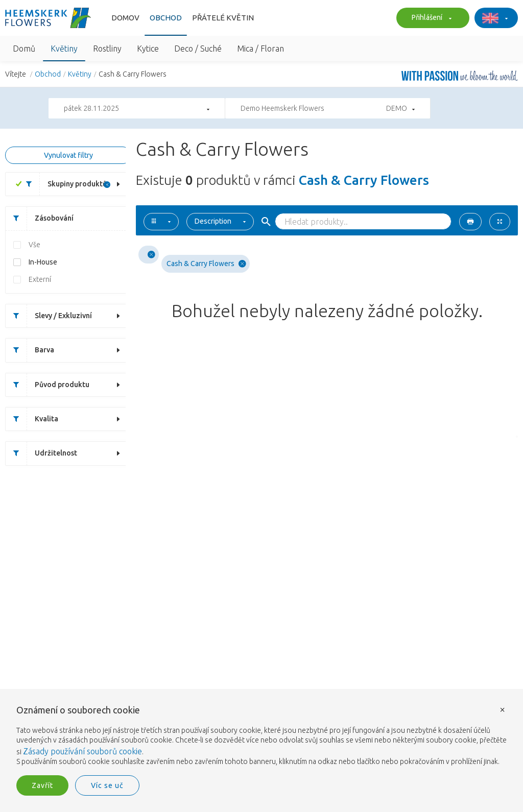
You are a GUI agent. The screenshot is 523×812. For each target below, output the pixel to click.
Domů (24, 49)
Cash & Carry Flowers (206, 264)
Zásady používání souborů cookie (82, 751)
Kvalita (32, 419)
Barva (30, 350)
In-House (43, 262)
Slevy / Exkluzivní (49, 316)
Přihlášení (430, 18)
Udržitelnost (41, 453)
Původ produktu (47, 385)
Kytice (148, 49)
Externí (40, 279)
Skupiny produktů (63, 184)
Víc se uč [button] (107, 785)
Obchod (166, 18)
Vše (34, 245)
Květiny (64, 49)
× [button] (503, 709)
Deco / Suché (198, 49)
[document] (261, 736)
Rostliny (107, 49)
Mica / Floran (260, 49)
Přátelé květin (223, 18)
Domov (125, 18)
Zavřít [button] (42, 785)
